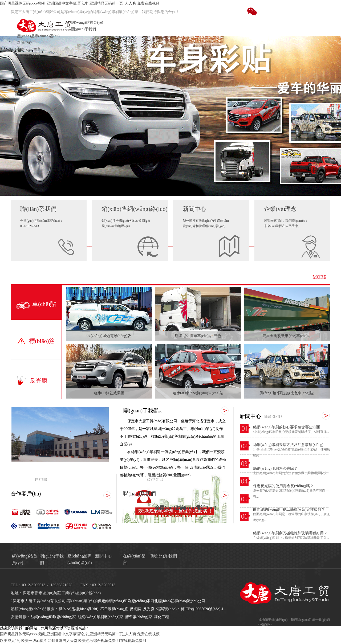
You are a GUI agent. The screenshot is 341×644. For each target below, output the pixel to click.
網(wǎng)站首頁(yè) (87, 22)
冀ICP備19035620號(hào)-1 (202, 609)
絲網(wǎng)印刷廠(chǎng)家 (53, 617)
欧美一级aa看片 (34, 641)
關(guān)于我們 (84, 29)
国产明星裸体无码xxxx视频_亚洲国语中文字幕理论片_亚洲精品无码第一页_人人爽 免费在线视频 (80, 3)
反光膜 (135, 609)
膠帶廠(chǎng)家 (139, 617)
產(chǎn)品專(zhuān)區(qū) (38, 36)
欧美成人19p (10, 641)
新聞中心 (25, 43)
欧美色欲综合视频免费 (97, 641)
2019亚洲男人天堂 (63, 641)
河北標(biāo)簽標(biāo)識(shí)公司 (178, 601)
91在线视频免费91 (131, 641)
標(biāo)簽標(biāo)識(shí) (78, 609)
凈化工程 (161, 617)
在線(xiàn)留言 (29, 49)
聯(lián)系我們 (29, 56)
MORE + (321, 277)
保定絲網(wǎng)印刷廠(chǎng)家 (124, 601)
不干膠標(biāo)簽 (114, 609)
